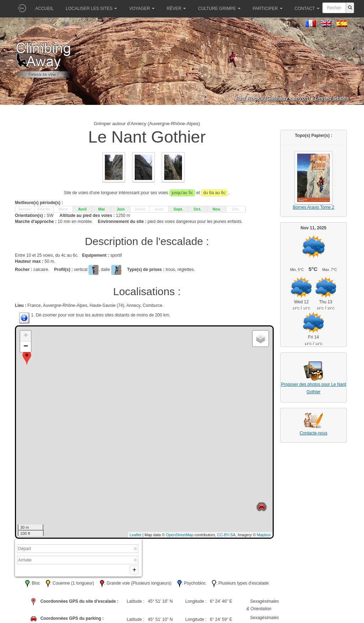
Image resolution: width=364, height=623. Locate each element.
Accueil (44, 9)
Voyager (142, 9)
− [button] (26, 347)
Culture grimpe (219, 9)
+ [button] (26, 336)
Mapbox (264, 535)
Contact (307, 9)
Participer (268, 9)
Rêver (176, 9)
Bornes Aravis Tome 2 (314, 207)
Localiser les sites (91, 9)
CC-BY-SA (226, 535)
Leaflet (136, 535)
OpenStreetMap (180, 535)
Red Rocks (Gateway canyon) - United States (292, 98)
